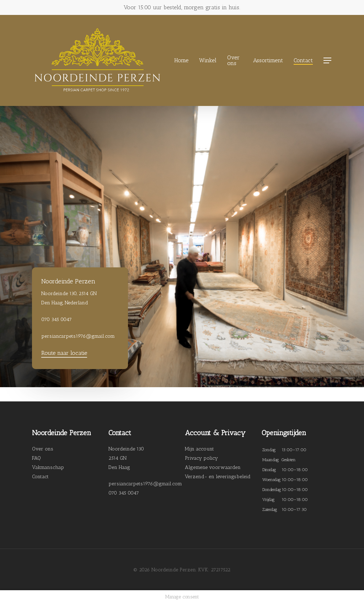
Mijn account (199, 449)
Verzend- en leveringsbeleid (218, 477)
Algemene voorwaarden (213, 467)
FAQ (36, 458)
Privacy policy (201, 458)
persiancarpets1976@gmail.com (145, 484)
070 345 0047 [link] (124, 493)
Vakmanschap (48, 467)
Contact (40, 477)
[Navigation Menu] (328, 61)
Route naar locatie (64, 353)
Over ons (43, 449)
